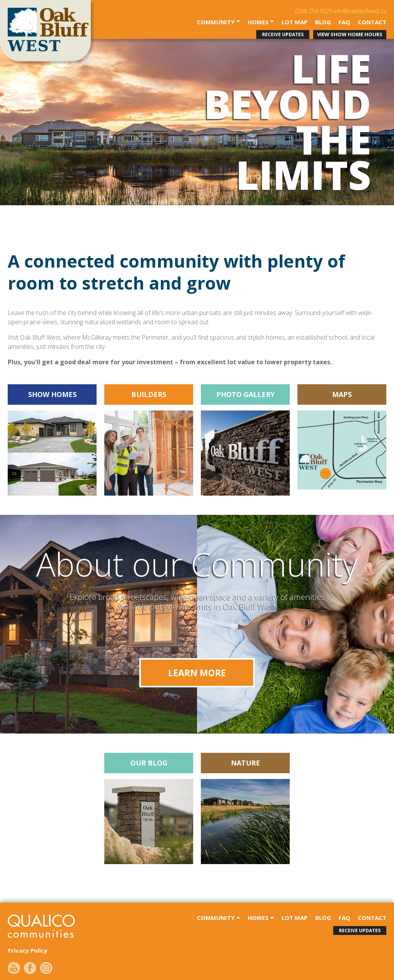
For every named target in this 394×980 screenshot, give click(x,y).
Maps (342, 394)
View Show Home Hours (350, 34)
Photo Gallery (245, 394)
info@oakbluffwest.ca (360, 11)
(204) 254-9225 (314, 11)
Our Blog (149, 763)
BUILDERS (149, 394)
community (217, 22)
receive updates (283, 34)
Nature (245, 763)
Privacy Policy (28, 950)
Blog (323, 22)
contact (372, 22)
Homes (259, 22)
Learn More (197, 673)
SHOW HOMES (52, 394)
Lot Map (295, 22)
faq (344, 22)
